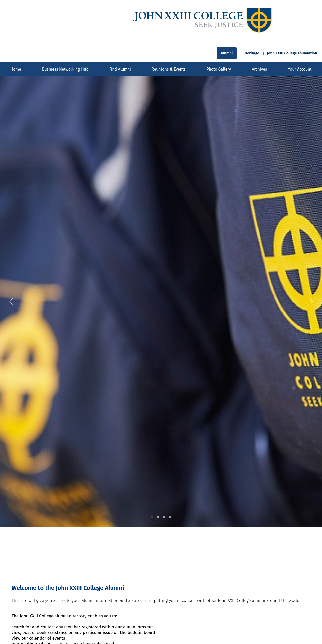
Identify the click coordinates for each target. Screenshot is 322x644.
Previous (11, 302)
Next (311, 302)
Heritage (252, 53)
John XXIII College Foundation (292, 53)
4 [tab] (170, 517)
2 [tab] (158, 517)
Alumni (227, 53)
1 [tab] (152, 517)
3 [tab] (164, 517)
